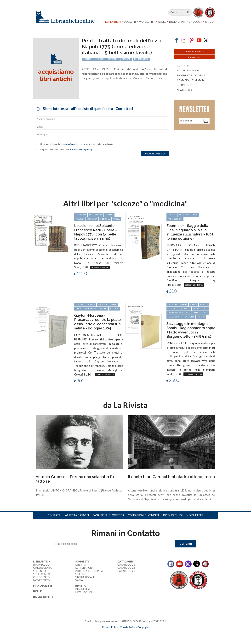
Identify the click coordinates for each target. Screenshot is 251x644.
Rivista (210, 22)
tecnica (91, 304)
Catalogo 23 (126, 565)
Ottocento (41, 577)
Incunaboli (41, 565)
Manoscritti (147, 22)
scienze (109, 215)
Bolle (162, 22)
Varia (79, 580)
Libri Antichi (113, 22)
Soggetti (130, 22)
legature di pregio (177, 304)
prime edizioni (175, 219)
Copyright (143, 627)
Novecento (41, 580)
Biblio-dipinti (177, 22)
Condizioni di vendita (144, 515)
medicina (105, 219)
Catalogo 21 (126, 571)
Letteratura (84, 568)
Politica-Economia (89, 571)
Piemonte (185, 309)
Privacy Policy (110, 627)
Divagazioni (84, 592)
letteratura (96, 215)
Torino (201, 317)
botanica (92, 219)
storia (194, 304)
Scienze (81, 574)
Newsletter (195, 515)
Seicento (40, 571)
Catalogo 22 (126, 568)
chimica (114, 309)
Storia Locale (85, 577)
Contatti (55, 515)
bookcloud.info (131, 632)
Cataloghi (195, 22)
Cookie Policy (128, 627)
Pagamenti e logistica (108, 515)
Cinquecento (43, 568)
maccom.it (116, 632)
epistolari (81, 215)
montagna (188, 317)
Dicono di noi (173, 515)
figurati (80, 219)
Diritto (81, 565)
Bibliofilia (83, 589)
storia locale (200, 309)
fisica (194, 215)
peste (114, 304)
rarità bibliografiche (96, 309)
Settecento (42, 574)
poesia (116, 219)
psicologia (174, 317)
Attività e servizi (77, 515)
